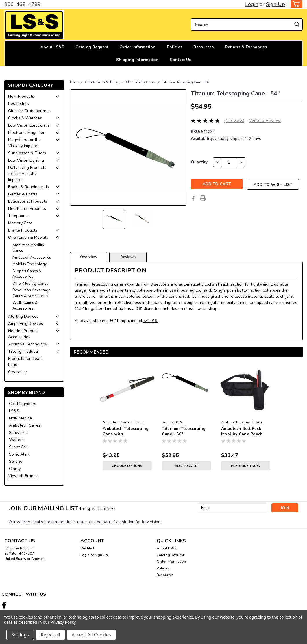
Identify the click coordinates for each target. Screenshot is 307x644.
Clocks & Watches (25, 118)
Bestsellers (19, 104)
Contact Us (180, 60)
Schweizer (19, 433)
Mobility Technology (30, 264)
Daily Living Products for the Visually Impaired (27, 174)
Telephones (19, 216)
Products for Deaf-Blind (25, 362)
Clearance (17, 372)
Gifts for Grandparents (29, 111)
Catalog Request (92, 47)
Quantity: (200, 162)
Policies (174, 47)
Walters (16, 440)
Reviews (128, 257)
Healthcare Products (27, 209)
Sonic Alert (19, 454)
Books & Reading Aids (28, 187)
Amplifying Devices (26, 324)
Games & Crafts (23, 194)
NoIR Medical (21, 418)
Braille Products (23, 230)
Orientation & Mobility (28, 237)
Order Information (137, 47)
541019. (151, 321)
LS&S (14, 411)
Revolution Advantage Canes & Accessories (31, 293)
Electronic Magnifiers (27, 133)
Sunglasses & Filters (27, 153)
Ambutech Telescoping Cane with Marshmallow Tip (126, 432)
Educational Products (28, 201)
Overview (89, 257)
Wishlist (87, 548)
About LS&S (52, 47)
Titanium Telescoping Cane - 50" (184, 431)
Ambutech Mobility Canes (28, 248)
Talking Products (23, 351)
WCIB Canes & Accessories (25, 306)
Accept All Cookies (91, 635)
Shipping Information (137, 60)
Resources (204, 47)
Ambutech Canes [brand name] (117, 422)
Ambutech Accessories (32, 258)
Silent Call (19, 447)
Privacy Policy (63, 622)
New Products (21, 96)
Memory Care (20, 223)
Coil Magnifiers (23, 404)
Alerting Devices (23, 316)
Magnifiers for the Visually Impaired (24, 143)
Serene (16, 461)
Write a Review (265, 121)
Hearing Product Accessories (23, 334)
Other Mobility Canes (30, 284)
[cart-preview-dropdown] (295, 4)
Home (74, 82)
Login (252, 4)
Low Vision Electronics (29, 125)
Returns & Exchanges (246, 47)
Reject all (50, 635)
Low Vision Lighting (26, 160)
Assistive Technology (28, 344)
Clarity (15, 469)
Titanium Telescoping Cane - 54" (186, 82)
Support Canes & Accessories (27, 274)
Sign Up (275, 4)
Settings (20, 635)
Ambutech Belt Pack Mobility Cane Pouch (242, 431)
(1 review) (234, 121)
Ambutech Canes (25, 425)
